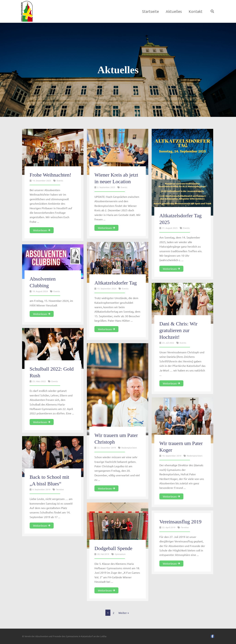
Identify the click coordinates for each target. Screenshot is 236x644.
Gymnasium (120, 554)
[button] (212, 11)
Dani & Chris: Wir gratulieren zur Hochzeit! (178, 330)
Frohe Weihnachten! (50, 175)
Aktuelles (174, 11)
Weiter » (124, 613)
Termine (60, 489)
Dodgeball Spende (113, 548)
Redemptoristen (129, 448)
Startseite (150, 11)
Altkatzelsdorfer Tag (116, 283)
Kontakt (196, 11)
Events (60, 181)
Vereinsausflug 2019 (180, 522)
